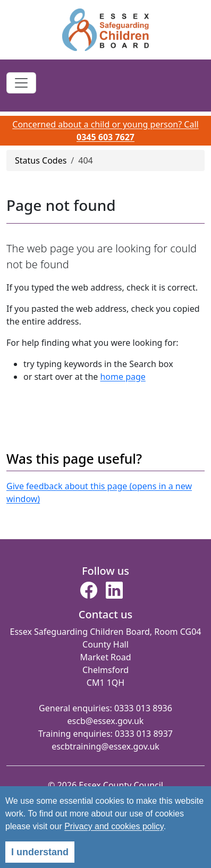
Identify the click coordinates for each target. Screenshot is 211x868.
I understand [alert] (40, 852)
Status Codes (41, 160)
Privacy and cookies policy (114, 826)
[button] (89, 593)
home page (123, 377)
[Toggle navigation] (21, 83)
